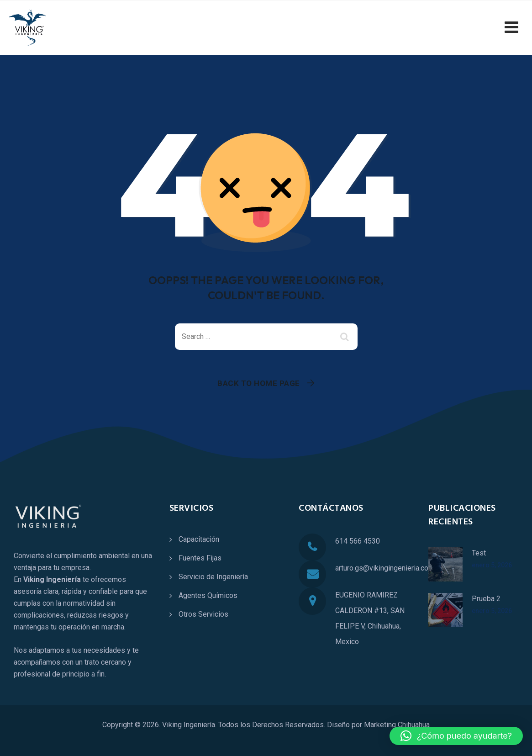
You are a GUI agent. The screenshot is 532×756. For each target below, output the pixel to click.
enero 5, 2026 (492, 565)
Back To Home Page (259, 383)
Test (479, 553)
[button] (456, 736)
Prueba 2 (486, 599)
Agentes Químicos (208, 595)
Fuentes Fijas (200, 558)
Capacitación (199, 539)
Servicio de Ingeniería (213, 577)
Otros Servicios (203, 614)
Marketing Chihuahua (397, 725)
